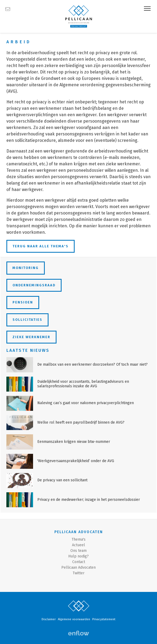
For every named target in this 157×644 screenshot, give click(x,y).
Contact (79, 562)
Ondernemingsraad (34, 285)
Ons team (78, 551)
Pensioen (23, 302)
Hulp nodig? (78, 556)
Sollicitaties (27, 320)
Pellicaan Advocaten (78, 567)
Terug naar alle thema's (41, 246)
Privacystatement (104, 619)
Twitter (79, 573)
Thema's (79, 539)
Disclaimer (49, 619)
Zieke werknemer (31, 337)
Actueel (78, 545)
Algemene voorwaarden (74, 619)
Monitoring (26, 268)
